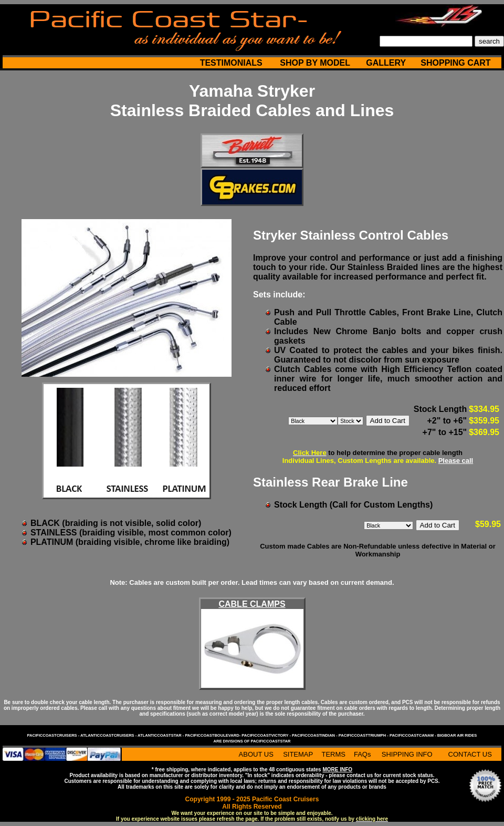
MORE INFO (337, 770)
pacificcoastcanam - (413, 735)
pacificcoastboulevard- (213, 735)
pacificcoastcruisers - (54, 735)
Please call (456, 461)
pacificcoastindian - (315, 735)
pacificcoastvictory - (267, 735)
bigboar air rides (457, 735)
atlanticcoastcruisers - (109, 735)
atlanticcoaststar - (161, 735)
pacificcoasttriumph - (364, 735)
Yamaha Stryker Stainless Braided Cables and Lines (252, 101)
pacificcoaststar (270, 741)
